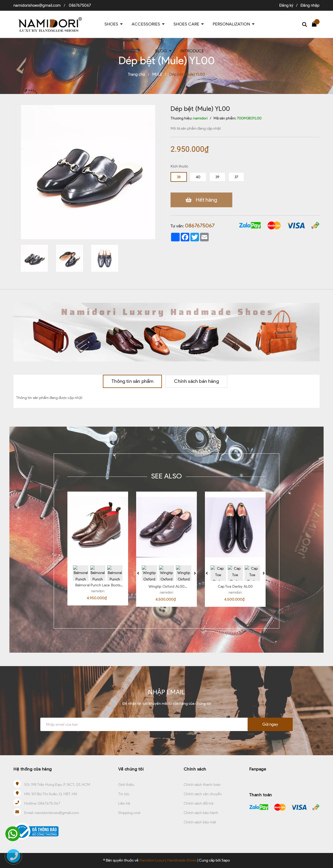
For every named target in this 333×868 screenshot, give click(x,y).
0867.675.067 (49, 803)
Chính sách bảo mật (200, 822)
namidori (98, 591)
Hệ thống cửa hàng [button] (33, 769)
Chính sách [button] (195, 769)
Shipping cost (129, 813)
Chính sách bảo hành (201, 813)
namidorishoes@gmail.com (37, 5)
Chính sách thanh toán (202, 785)
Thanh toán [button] (261, 795)
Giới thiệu (126, 785)
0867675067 (80, 5)
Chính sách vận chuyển (203, 794)
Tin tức (124, 794)
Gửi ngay (270, 724)
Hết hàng (204, 200)
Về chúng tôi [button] (131, 769)
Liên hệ (124, 803)
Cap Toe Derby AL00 (235, 586)
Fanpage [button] (258, 769)
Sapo (226, 860)
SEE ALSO (166, 476)
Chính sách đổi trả (198, 803)
